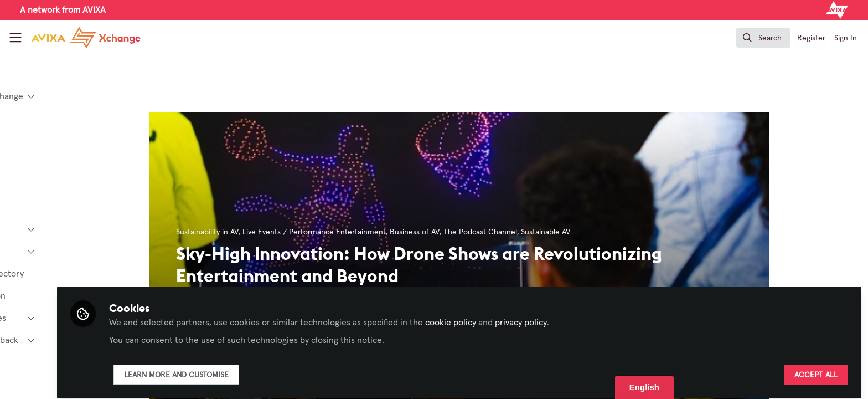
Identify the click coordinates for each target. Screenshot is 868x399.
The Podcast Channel (526, 232)
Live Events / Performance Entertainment (360, 232)
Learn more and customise (268, 370)
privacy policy (612, 317)
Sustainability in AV (253, 232)
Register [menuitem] (811, 38)
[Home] (77, 38)
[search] (763, 38)
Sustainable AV (591, 232)
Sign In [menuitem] (846, 38)
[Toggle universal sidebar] (15, 38)
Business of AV (460, 232)
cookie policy (542, 317)
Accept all (816, 370)
